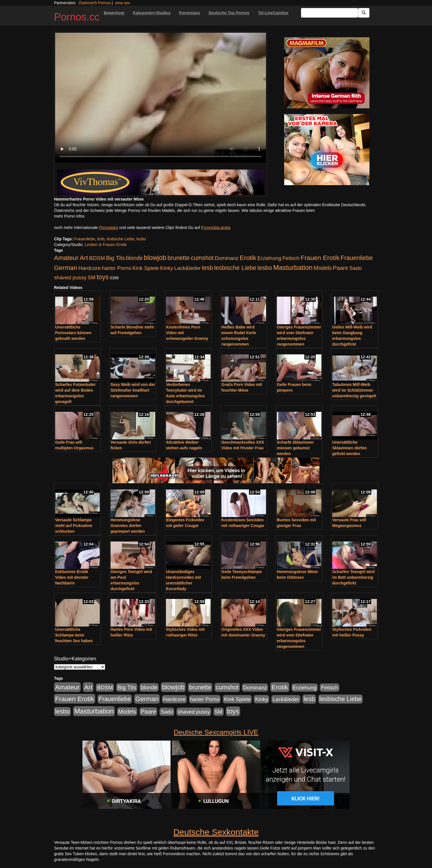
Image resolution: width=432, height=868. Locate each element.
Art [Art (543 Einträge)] (84, 258)
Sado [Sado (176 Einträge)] (356, 268)
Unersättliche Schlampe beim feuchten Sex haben (74, 635)
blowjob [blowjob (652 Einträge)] (155, 258)
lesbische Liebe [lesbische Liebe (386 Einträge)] (235, 268)
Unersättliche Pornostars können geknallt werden (73, 333)
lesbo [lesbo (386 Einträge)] (265, 268)
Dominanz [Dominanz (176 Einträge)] (227, 258)
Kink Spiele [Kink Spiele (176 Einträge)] (146, 268)
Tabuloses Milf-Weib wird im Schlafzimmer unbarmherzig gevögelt (354, 390)
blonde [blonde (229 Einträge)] (134, 258)
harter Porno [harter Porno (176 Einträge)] (117, 268)
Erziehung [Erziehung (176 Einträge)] (269, 258)
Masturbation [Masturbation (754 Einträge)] (293, 267)
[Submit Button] (364, 13)
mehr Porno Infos (69, 216)
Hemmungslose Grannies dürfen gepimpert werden (128, 526)
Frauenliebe (85, 239)
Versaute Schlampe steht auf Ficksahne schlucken (74, 526)
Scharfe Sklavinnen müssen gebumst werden (295, 448)
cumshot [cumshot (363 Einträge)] (202, 258)
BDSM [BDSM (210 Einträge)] (97, 258)
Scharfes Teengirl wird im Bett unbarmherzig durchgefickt (353, 577)
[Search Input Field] (330, 13)
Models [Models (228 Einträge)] (323, 268)
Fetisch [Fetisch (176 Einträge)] (291, 258)
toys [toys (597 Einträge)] (103, 277)
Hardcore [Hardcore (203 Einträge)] (90, 268)
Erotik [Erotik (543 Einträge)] (248, 258)
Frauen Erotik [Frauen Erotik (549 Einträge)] (320, 258)
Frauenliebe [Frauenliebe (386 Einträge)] (357, 258)
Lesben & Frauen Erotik (106, 245)
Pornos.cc (77, 17)
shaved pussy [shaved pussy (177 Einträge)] (70, 277)
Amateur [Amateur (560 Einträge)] (66, 258)
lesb (101, 239)
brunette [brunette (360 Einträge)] (178, 258)
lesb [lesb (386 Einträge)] (207, 268)
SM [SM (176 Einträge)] (92, 277)
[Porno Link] (161, 182)
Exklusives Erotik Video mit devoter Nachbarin (72, 577)
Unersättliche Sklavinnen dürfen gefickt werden (349, 448)
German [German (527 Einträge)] (66, 268)
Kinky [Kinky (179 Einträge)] (167, 268)
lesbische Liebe (121, 239)
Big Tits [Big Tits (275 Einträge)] (115, 258)
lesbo (141, 239)
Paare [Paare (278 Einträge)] (340, 268)
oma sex (123, 3)
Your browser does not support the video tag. (161, 98)
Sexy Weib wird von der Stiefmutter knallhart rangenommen (133, 390)
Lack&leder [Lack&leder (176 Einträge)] (187, 268)
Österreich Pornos (94, 3)
